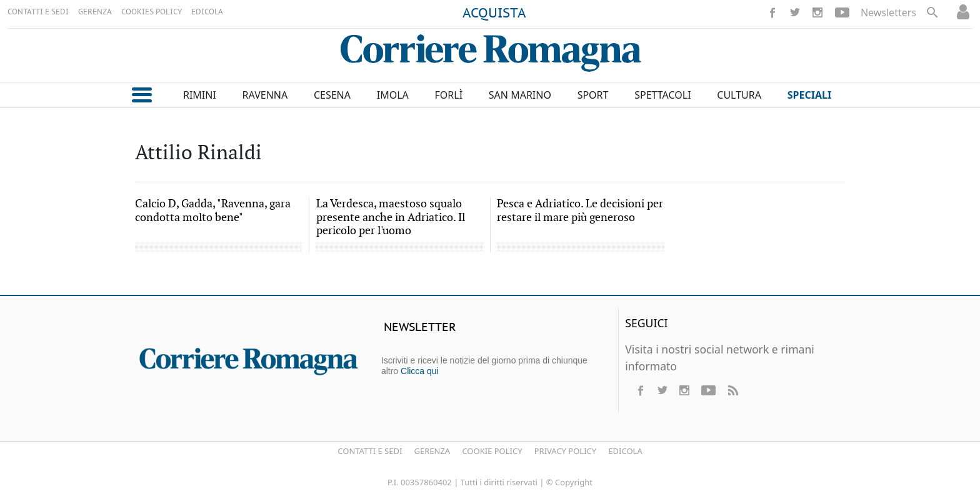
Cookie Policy (492, 451)
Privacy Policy (565, 451)
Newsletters (888, 12)
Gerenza (432, 451)
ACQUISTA (494, 14)
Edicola (625, 451)
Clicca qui (420, 371)
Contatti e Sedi (370, 451)
